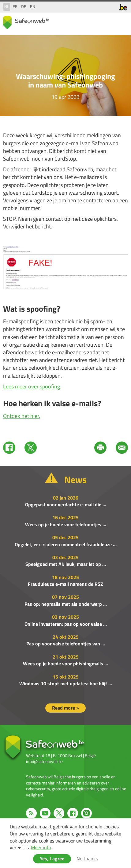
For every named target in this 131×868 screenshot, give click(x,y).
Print (100, 448)
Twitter (31, 448)
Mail (122, 448)
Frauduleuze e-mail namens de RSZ (65, 584)
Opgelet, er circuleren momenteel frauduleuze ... (66, 544)
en (33, 7)
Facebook (9, 448)
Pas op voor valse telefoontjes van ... (66, 644)
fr (15, 7)
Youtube (45, 813)
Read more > (65, 708)
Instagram (86, 813)
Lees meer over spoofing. (32, 386)
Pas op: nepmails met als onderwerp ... (66, 604)
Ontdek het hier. (22, 416)
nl (7, 7)
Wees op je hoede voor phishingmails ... (65, 664)
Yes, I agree (52, 858)
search (110, 21)
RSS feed (31, 813)
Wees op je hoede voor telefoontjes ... (66, 524)
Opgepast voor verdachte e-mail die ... (66, 504)
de (24, 7)
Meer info (41, 847)
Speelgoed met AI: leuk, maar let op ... (66, 564)
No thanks (87, 858)
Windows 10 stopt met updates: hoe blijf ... (66, 683)
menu (122, 21)
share (97, 21)
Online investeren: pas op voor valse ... (66, 624)
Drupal (26, 22)
